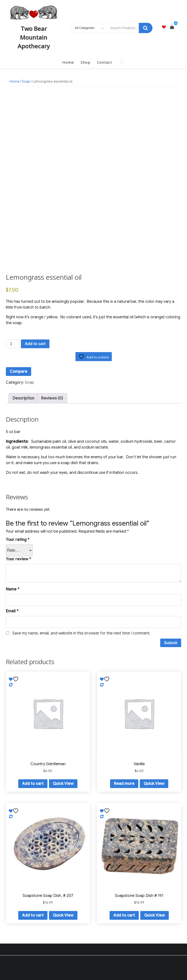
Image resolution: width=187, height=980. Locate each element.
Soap (26, 81)
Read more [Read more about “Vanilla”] (124, 784)
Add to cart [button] (33, 784)
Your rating (18, 540)
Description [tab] (23, 398)
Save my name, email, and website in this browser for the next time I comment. (81, 633)
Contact (105, 62)
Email (12, 611)
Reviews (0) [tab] (52, 398)
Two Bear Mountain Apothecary (34, 37)
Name (13, 589)
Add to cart (35, 344)
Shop (85, 62)
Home (68, 62)
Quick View (63, 784)
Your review (19, 559)
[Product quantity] (13, 344)
